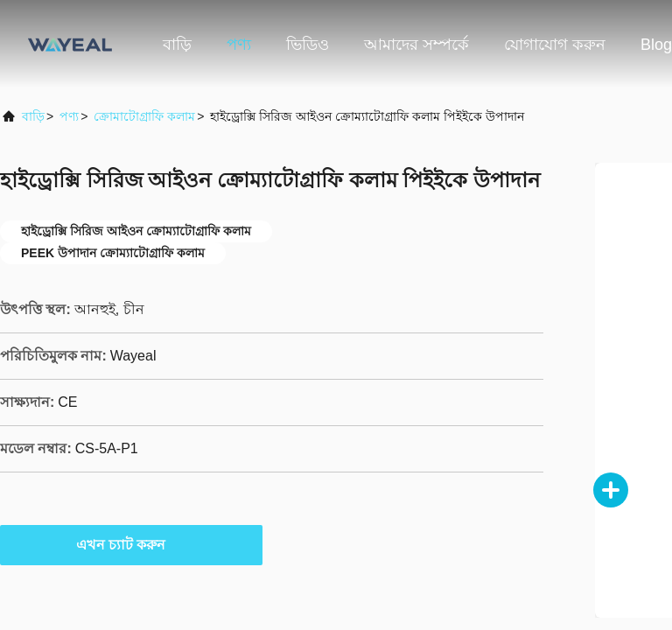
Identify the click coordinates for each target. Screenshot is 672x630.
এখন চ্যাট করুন (132, 544)
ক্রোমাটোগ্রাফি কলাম (144, 116)
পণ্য (239, 45)
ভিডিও (308, 45)
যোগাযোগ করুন (555, 45)
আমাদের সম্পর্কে (416, 45)
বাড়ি (177, 45)
